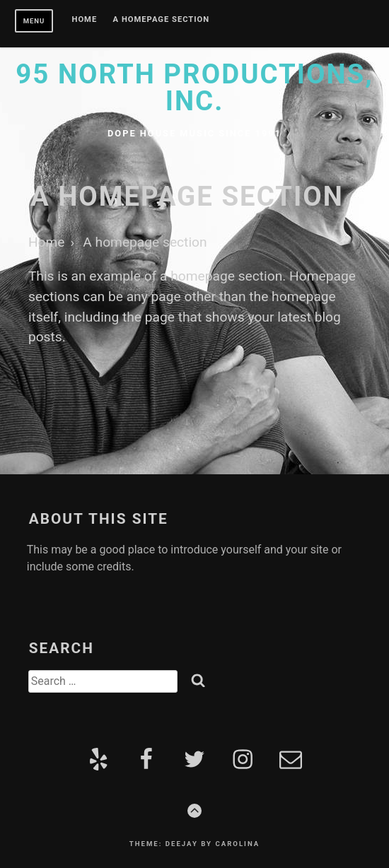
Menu (34, 21)
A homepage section (162, 20)
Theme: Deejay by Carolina (194, 844)
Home (85, 20)
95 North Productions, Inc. (194, 87)
